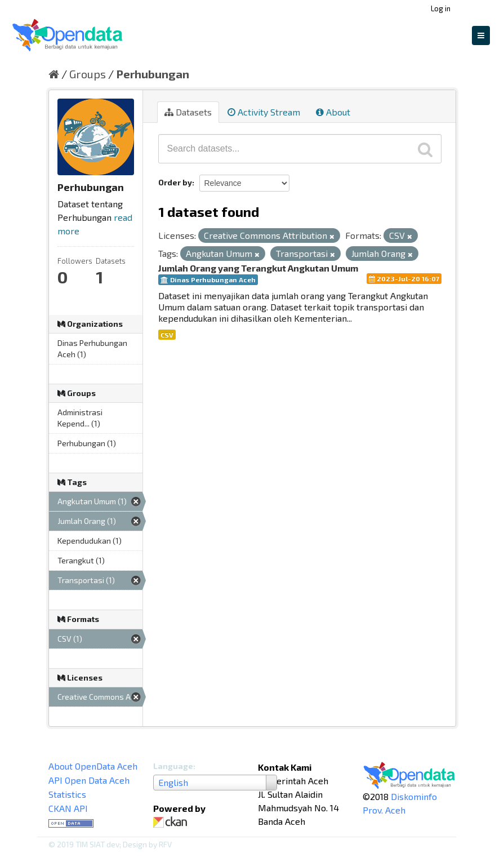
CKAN (172, 822)
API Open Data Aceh (89, 780)
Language (173, 766)
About (333, 112)
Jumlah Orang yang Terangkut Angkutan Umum (258, 268)
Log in (441, 8)
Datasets (188, 112)
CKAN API (68, 808)
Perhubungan (153, 74)
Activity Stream (264, 112)
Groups (88, 74)
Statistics (67, 794)
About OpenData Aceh (93, 766)
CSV (167, 335)
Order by (175, 182)
